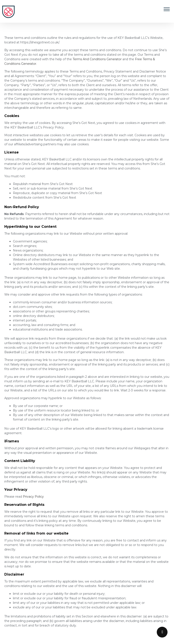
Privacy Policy (33, 497)
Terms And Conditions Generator (97, 59)
